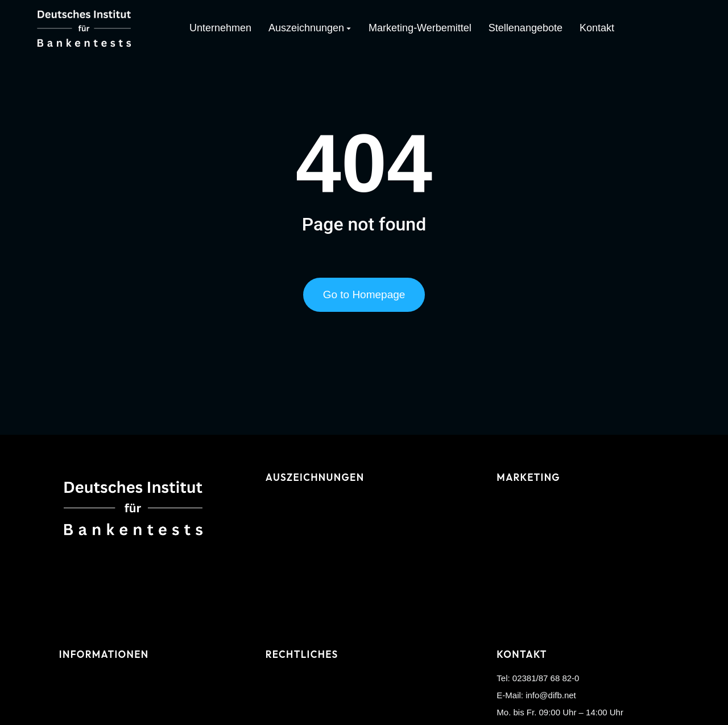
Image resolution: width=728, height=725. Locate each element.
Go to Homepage (364, 294)
